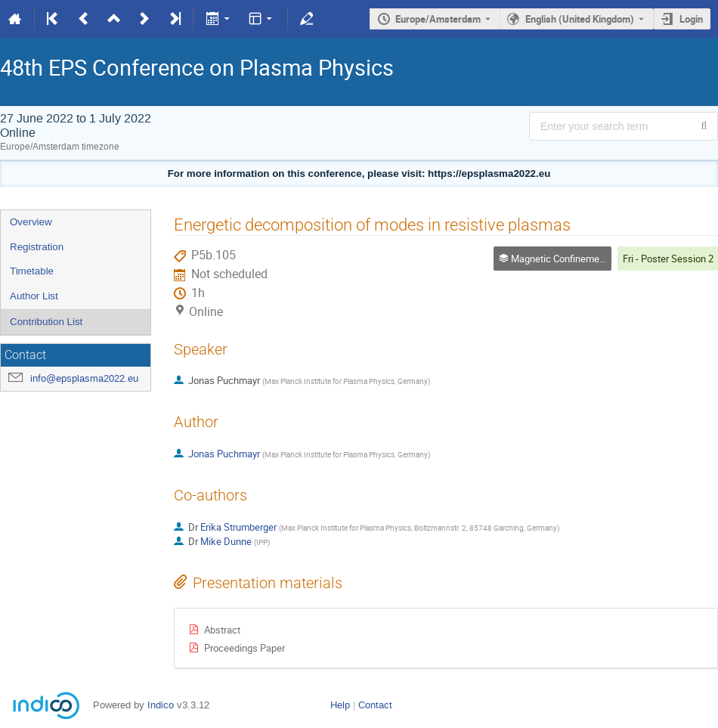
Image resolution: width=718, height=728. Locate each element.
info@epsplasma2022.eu (84, 378)
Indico (161, 705)
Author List (34, 296)
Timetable (32, 271)
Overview (31, 222)
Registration (37, 247)
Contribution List (46, 322)
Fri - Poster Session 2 (668, 259)
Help (340, 705)
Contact (375, 705)
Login (691, 19)
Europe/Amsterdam (438, 19)
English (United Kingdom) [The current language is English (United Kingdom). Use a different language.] (580, 19)
